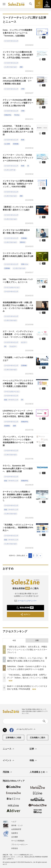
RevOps (17, 115)
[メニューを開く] (4, 4)
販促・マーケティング (11, 400)
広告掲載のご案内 (38, 738)
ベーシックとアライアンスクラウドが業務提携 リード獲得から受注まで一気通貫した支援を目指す (18, 383)
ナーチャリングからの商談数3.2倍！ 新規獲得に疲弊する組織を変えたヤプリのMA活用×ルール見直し (17, 496)
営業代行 (23, 242)
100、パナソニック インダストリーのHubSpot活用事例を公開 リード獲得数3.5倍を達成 (18, 81)
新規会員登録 (25, 608)
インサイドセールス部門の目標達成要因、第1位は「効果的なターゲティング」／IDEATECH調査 (18, 184)
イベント (9, 761)
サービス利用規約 (18, 841)
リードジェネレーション (12, 287)
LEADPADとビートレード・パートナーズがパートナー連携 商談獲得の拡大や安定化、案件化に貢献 (18, 414)
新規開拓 (7, 426)
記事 (33, 749)
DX (5, 346)
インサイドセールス (10, 67)
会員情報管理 (16, 829)
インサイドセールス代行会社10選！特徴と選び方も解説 (16, 232)
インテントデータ (10, 170)
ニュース (9, 749)
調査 (21, 67)
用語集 (8, 772)
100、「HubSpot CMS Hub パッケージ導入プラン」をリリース (18, 281)
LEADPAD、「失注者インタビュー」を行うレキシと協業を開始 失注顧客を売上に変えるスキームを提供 (18, 130)
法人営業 (7, 144)
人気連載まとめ (39, 772)
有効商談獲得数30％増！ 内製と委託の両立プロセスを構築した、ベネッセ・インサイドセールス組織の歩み (18, 307)
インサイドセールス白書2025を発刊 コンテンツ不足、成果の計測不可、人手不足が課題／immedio (18, 55)
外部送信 (15, 848)
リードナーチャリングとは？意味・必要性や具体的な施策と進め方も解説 (18, 256)
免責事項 (15, 833)
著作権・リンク (17, 825)
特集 (33, 761)
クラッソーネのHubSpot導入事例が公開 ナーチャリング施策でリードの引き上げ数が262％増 (18, 103)
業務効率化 (25, 422)
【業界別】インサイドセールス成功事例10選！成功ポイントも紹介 (18, 208)
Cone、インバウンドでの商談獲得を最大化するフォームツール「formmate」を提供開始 (17, 33)
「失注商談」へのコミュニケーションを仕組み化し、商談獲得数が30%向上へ (18, 528)
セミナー (24, 342)
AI (28, 166)
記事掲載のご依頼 (13, 738)
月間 (37, 641)
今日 (14, 641)
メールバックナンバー (26, 601)
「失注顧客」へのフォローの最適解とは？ (18, 359)
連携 (14, 426)
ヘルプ (14, 822)
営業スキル (25, 264)
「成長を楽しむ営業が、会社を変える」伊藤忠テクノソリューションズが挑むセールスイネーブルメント (27, 650)
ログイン (25, 614)
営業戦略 (16, 144)
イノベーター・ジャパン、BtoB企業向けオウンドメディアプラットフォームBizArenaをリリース (18, 158)
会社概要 (15, 837)
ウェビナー (13, 346)
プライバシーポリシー (19, 845)
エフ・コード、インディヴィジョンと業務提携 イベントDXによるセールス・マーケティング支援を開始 (18, 334)
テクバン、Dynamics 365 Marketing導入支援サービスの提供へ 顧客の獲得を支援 (18, 468)
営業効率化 (8, 115)
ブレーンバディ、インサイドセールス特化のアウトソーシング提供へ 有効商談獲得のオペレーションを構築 (18, 441)
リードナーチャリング (11, 41)
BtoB (23, 140)
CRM (23, 89)
